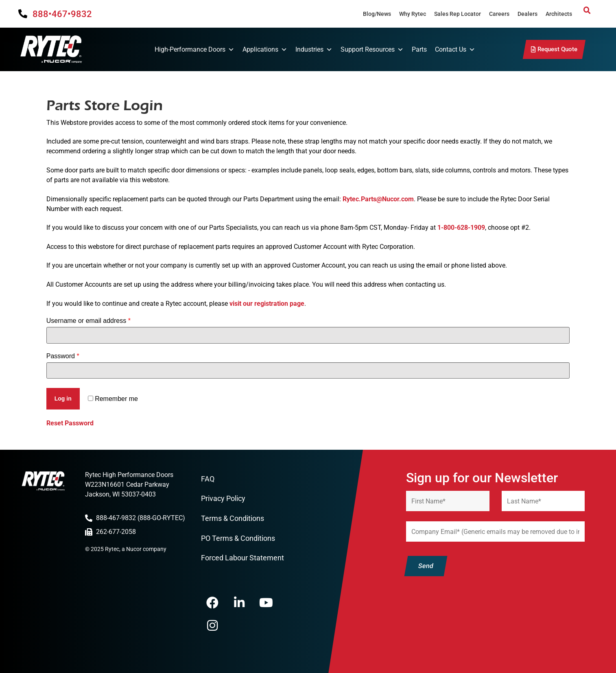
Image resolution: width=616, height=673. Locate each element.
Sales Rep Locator (458, 14)
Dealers (528, 14)
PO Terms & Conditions (238, 538)
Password (63, 356)
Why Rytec (413, 14)
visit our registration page (267, 304)
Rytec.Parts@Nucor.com (378, 199)
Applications (265, 49)
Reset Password (70, 423)
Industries (314, 49)
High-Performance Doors (194, 49)
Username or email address (88, 321)
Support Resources (372, 49)
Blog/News (377, 14)
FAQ (208, 479)
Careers (499, 14)
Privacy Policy (223, 498)
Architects (559, 14)
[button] (587, 11)
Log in (63, 399)
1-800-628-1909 (461, 228)
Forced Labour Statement (242, 558)
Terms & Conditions (233, 518)
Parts (419, 49)
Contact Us (455, 49)
